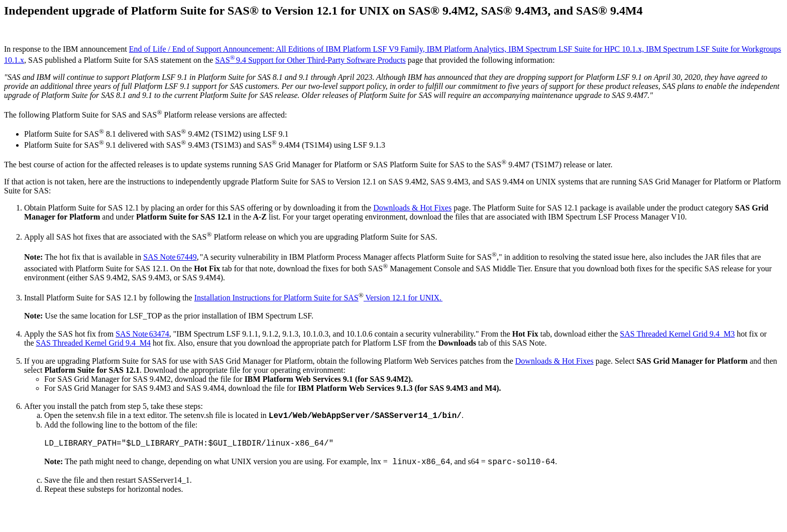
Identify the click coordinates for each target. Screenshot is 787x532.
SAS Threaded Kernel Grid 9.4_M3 (677, 334)
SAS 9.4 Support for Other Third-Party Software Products (310, 60)
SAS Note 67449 (170, 257)
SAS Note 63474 (142, 334)
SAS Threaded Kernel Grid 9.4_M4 (94, 343)
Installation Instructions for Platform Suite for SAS (276, 298)
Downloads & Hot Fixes (412, 208)
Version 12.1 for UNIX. (403, 298)
